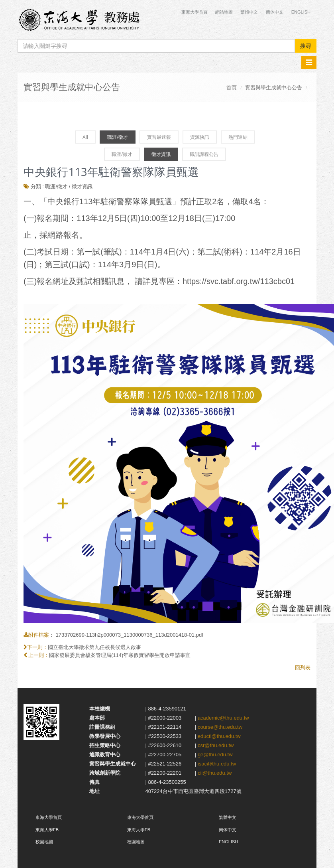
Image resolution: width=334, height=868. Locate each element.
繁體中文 (249, 12)
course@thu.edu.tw (220, 727)
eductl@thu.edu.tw (219, 736)
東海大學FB (47, 830)
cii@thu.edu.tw (215, 773)
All (85, 137)
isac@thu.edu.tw (217, 764)
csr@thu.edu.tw (216, 745)
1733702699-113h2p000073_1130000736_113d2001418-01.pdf (130, 635)
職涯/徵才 (118, 137)
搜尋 (306, 46)
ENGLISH (228, 842)
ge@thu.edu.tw (215, 755)
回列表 (303, 668)
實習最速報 (159, 137)
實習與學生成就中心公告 (274, 88)
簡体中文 (275, 12)
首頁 (232, 88)
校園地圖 (44, 842)
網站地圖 (224, 12)
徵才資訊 (161, 154)
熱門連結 (238, 137)
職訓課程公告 (204, 154)
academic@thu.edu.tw (223, 718)
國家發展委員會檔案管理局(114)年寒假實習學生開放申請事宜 (120, 655)
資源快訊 (200, 137)
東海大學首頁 (195, 12)
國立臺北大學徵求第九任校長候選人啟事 (94, 647)
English (301, 12)
